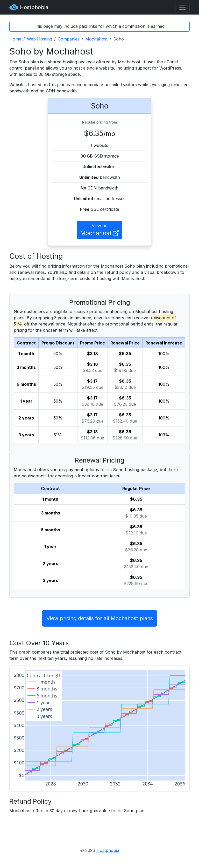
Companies (69, 39)
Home (15, 39)
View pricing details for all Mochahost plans (100, 618)
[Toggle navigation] (182, 7)
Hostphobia (29, 7)
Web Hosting (40, 39)
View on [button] (100, 230)
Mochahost (96, 39)
